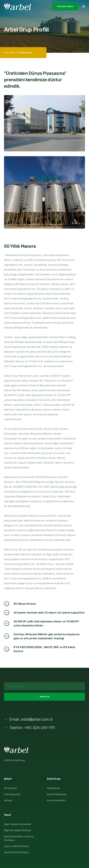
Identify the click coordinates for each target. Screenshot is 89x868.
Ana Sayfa (9, 53)
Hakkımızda (53, 788)
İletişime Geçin (65, 6)
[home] (18, 6)
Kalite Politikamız (57, 794)
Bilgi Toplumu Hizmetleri (18, 824)
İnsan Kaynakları (56, 801)
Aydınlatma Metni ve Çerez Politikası (19, 838)
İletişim (8, 801)
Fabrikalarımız (12, 794)
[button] (84, 6)
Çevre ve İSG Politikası (16, 846)
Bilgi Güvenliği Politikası (18, 830)
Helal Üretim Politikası (16, 852)
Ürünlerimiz (11, 788)
